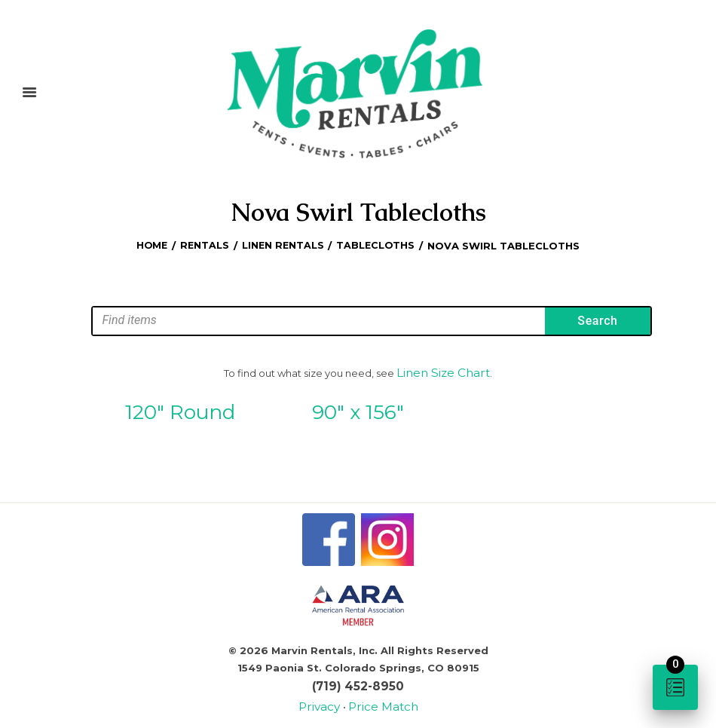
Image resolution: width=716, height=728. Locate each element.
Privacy (326, 697)
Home (150, 244)
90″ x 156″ (358, 408)
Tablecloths (378, 244)
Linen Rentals (283, 244)
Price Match (380, 697)
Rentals (203, 244)
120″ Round (180, 408)
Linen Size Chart (444, 370)
